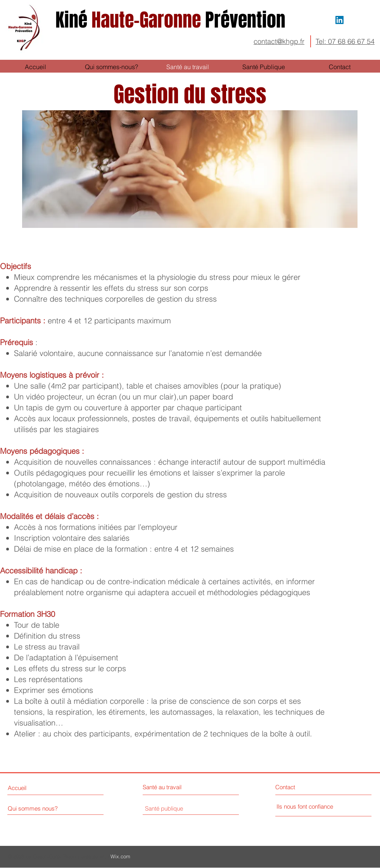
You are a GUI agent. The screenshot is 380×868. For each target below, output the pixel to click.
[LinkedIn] (339, 20)
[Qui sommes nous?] (41, 808)
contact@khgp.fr (279, 41)
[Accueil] (37, 788)
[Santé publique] (164, 809)
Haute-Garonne (173, 20)
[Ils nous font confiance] (305, 807)
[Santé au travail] (177, 787)
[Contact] (305, 787)
